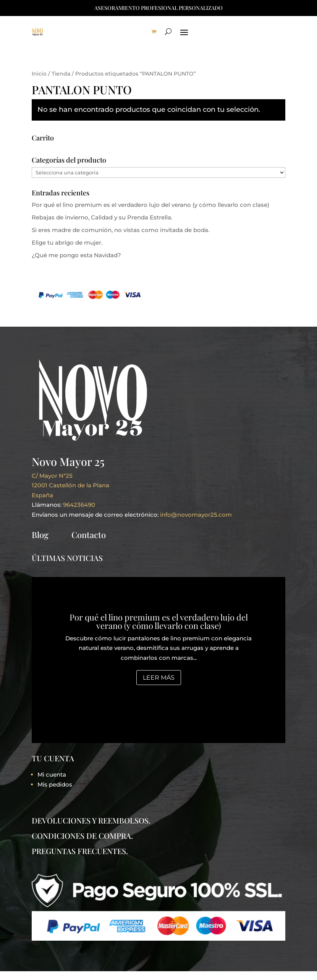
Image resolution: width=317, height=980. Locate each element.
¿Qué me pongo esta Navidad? (76, 255)
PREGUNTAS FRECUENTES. (80, 851)
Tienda (61, 74)
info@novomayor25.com (196, 515)
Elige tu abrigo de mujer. (67, 243)
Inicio (39, 74)
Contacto (89, 535)
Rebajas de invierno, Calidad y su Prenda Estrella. (102, 217)
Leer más (159, 678)
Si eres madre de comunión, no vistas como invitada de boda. (120, 230)
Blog (40, 535)
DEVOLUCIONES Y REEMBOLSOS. (91, 820)
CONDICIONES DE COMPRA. (82, 836)
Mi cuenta (52, 774)
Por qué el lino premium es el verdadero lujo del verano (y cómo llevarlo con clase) (150, 205)
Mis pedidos (55, 784)
